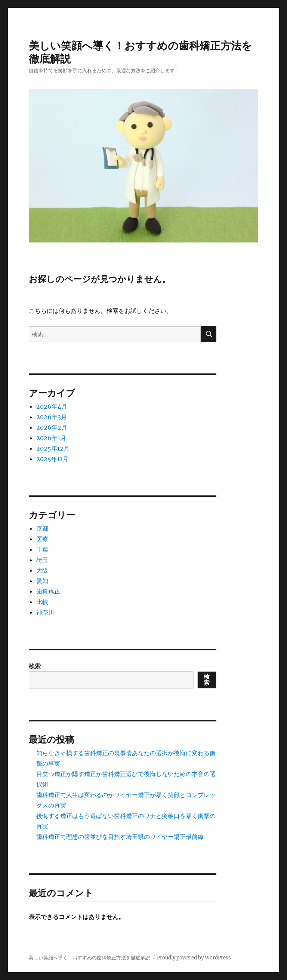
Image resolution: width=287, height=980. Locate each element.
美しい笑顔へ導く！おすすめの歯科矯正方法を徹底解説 (90, 958)
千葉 (42, 549)
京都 (42, 528)
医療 (42, 539)
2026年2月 (52, 427)
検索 (35, 666)
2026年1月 (51, 438)
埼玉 (42, 560)
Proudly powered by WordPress (194, 958)
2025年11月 (52, 459)
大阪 (42, 570)
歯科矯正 (48, 591)
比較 (42, 602)
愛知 (42, 581)
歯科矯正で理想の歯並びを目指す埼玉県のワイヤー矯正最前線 (120, 837)
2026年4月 (52, 406)
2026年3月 (52, 417)
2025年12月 (53, 448)
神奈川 (45, 612)
